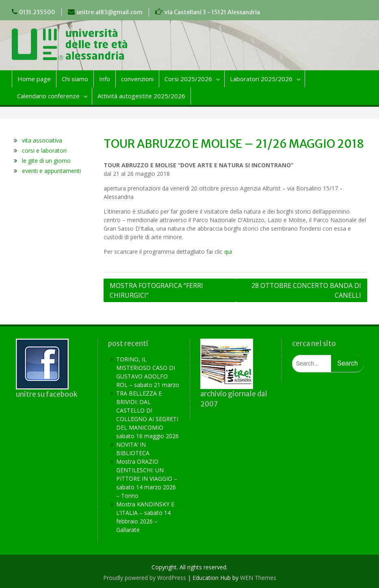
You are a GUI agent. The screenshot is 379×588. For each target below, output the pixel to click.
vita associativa (42, 140)
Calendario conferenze (48, 96)
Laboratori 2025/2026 (261, 79)
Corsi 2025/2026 (188, 79)
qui (228, 252)
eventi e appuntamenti (51, 171)
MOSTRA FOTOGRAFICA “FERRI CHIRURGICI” (156, 290)
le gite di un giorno (46, 161)
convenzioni (137, 79)
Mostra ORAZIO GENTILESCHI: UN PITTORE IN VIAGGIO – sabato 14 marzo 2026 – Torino (147, 479)
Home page (34, 79)
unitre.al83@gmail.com (110, 12)
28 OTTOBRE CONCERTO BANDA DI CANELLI (306, 290)
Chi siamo (75, 79)
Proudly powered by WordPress (145, 578)
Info (105, 79)
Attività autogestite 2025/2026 (141, 96)
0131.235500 (37, 12)
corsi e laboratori (44, 150)
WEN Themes (258, 578)
